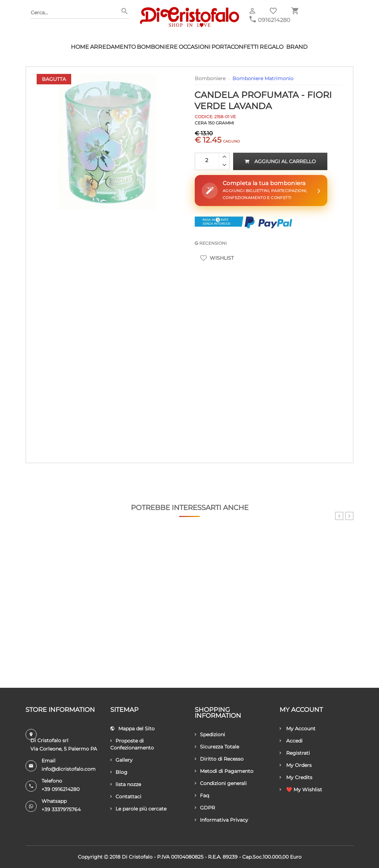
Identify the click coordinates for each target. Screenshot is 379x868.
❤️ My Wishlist (301, 790)
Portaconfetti (235, 47)
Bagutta (54, 79)
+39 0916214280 (61, 789)
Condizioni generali (221, 783)
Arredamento (113, 47)
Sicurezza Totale (217, 747)
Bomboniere (157, 47)
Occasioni (195, 47)
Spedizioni (210, 734)
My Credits (296, 777)
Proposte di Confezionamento (132, 744)
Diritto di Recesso (219, 759)
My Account (298, 729)
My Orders (296, 765)
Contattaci (126, 797)
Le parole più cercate (138, 809)
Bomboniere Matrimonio (263, 78)
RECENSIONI (211, 243)
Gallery (121, 760)
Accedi (291, 741)
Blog (119, 772)
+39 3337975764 (61, 809)
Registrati (295, 753)
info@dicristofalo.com (69, 769)
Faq (202, 795)
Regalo (272, 47)
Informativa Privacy (221, 820)
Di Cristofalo (137, 857)
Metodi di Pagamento (224, 771)
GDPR (205, 808)
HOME (80, 47)
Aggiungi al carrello (280, 161)
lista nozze (126, 784)
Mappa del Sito (132, 729)
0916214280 (274, 20)
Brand (297, 47)
